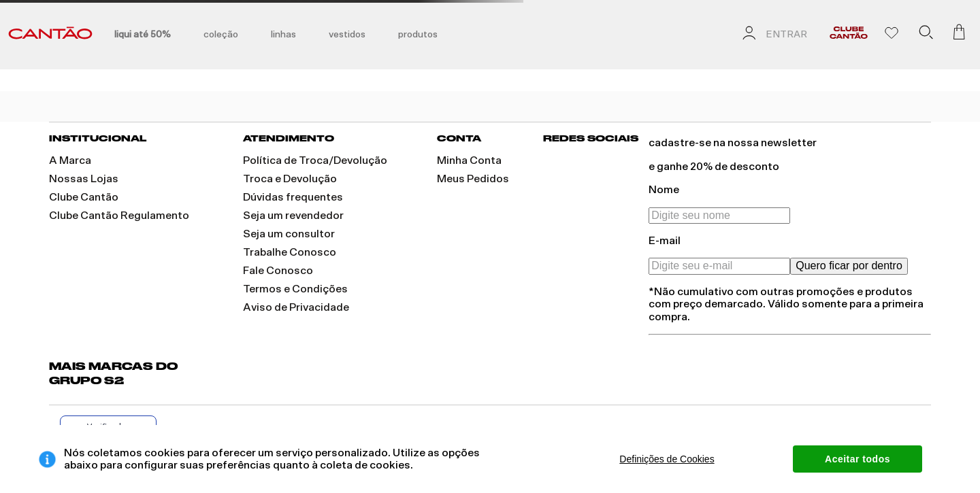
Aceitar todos (857, 459)
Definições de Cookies (667, 459)
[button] (926, 35)
